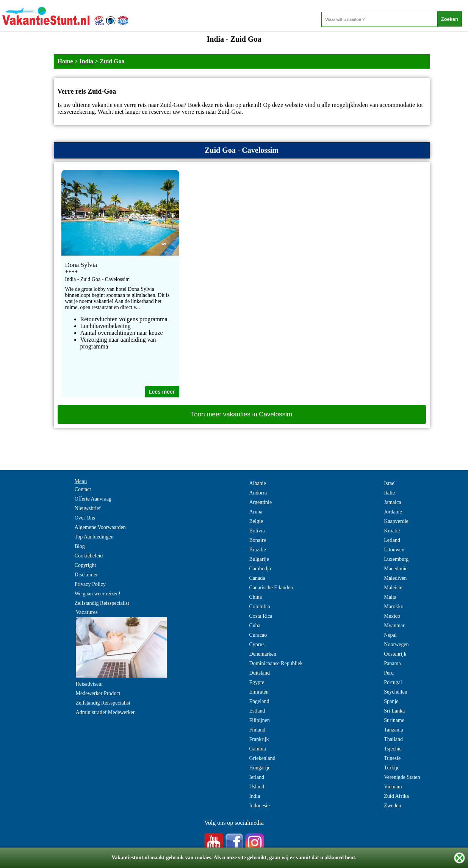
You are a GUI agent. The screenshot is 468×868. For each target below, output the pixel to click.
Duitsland (260, 673)
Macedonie (396, 569)
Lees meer (162, 392)
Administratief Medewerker (105, 712)
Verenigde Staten (402, 777)
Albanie (258, 483)
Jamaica (392, 502)
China (256, 597)
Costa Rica (261, 616)
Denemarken (263, 654)
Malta (390, 597)
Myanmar (394, 625)
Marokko (394, 607)
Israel (390, 483)
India (86, 61)
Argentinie (261, 502)
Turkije (392, 768)
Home (65, 61)
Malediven (395, 578)
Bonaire (258, 540)
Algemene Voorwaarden (100, 527)
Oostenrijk (395, 654)
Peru (389, 673)
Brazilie (258, 550)
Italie (389, 493)
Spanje (391, 701)
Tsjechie (393, 749)
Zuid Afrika (396, 796)
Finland (257, 730)
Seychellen (395, 692)
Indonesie (260, 806)
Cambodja (260, 569)
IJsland (257, 787)
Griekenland (262, 758)
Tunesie (392, 758)
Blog (80, 546)
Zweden (392, 806)
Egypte (257, 682)
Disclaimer (86, 575)
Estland (257, 711)
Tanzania (393, 730)
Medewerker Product (98, 693)
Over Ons (85, 518)
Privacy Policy (90, 584)
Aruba (256, 512)
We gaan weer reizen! (98, 594)
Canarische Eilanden (271, 588)
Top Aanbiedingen (94, 537)
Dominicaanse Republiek (276, 663)
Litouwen (394, 550)
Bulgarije (259, 559)
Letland (392, 540)
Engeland (259, 701)
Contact (83, 489)
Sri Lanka (394, 711)
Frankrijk (259, 739)
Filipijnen (260, 720)
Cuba (255, 625)
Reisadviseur (89, 684)
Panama (392, 663)
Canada (257, 578)
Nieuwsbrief (88, 508)
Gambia (258, 749)
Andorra (258, 493)
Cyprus (257, 644)
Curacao (258, 635)
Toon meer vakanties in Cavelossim (242, 414)
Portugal (393, 682)
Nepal (390, 635)
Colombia (260, 607)
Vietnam (393, 787)
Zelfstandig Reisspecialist (102, 603)
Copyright (85, 565)
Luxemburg (396, 559)
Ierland (257, 777)
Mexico (392, 616)
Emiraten (259, 692)
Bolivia (257, 531)
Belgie (256, 521)
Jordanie (393, 512)
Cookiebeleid (89, 556)
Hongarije (260, 768)
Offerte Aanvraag (93, 499)
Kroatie (392, 531)
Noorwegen (396, 644)
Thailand (393, 739)
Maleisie (393, 588)
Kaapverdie (396, 521)
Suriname (394, 720)
